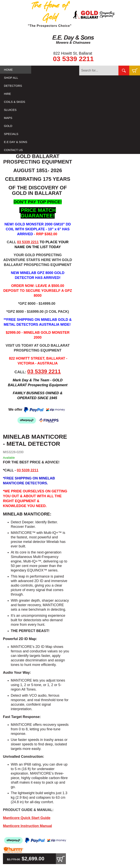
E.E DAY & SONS (16, 142)
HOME (8, 70)
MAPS (8, 118)
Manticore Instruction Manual (27, 826)
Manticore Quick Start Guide (27, 818)
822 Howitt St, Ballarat (73, 53)
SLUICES (10, 110)
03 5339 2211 (73, 59)
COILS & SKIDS (15, 102)
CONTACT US (13, 150)
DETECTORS (13, 86)
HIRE (7, 94)
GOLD (8, 126)
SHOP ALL (11, 78)
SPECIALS (11, 134)
